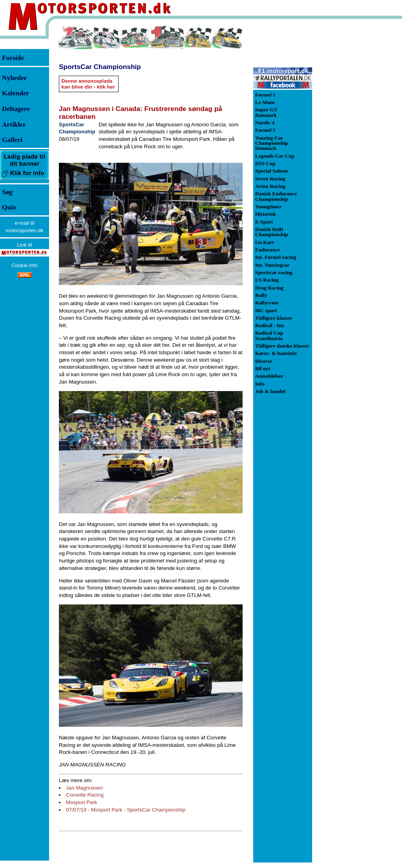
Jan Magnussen (84, 788)
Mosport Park (81, 802)
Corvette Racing (85, 795)
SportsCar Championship (100, 67)
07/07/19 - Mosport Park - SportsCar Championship (126, 810)
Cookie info (25, 265)
